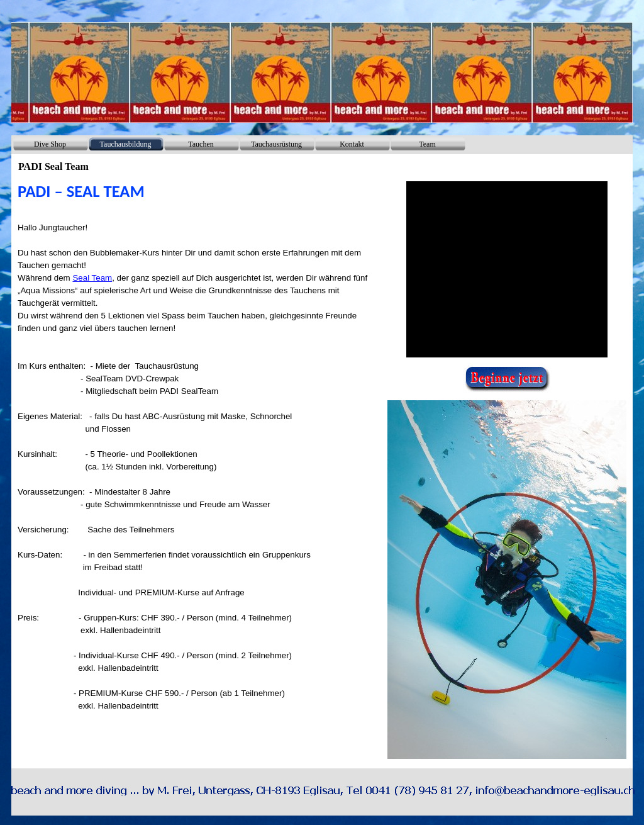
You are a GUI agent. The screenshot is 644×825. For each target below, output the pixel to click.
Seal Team (92, 278)
